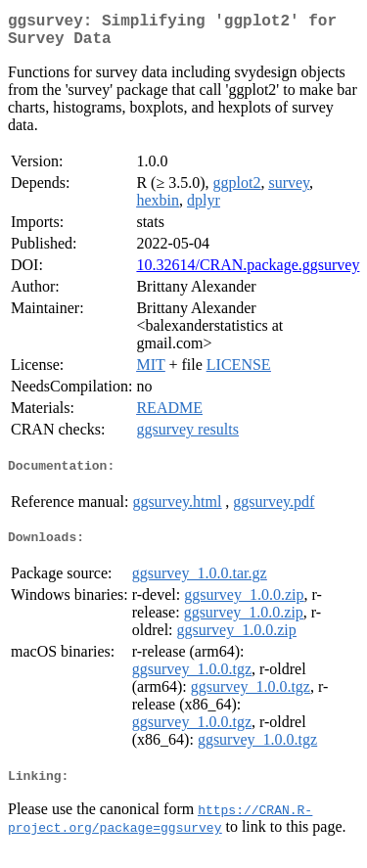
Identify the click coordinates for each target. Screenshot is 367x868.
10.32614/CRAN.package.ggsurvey (248, 273)
